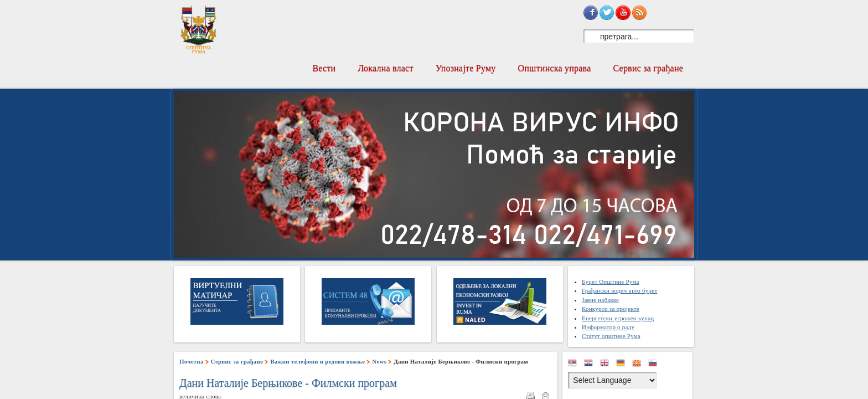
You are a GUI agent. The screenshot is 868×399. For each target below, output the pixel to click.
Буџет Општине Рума (611, 282)
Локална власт (385, 68)
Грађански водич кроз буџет (619, 290)
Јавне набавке (600, 300)
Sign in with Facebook (591, 13)
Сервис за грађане (648, 68)
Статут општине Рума (611, 336)
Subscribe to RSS (639, 13)
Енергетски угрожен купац (618, 318)
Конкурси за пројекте (611, 309)
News (379, 361)
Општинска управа (555, 68)
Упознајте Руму (466, 68)
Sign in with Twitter (607, 13)
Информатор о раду (608, 327)
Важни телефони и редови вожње (317, 361)
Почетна (192, 361)
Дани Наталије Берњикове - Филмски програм (288, 383)
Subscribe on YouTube (623, 13)
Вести (324, 68)
